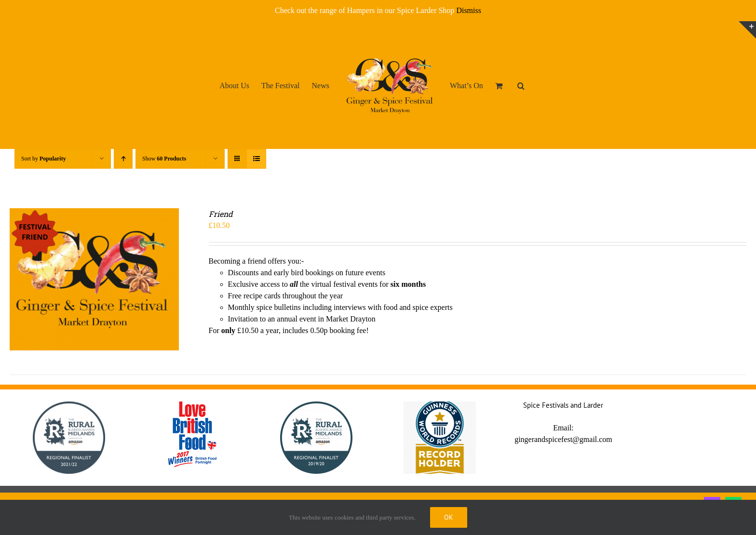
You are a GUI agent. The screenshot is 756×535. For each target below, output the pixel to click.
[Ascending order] (123, 159)
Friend (221, 214)
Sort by (44, 159)
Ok (449, 517)
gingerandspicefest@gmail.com (563, 439)
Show (164, 159)
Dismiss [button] (469, 10)
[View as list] (256, 159)
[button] (521, 85)
